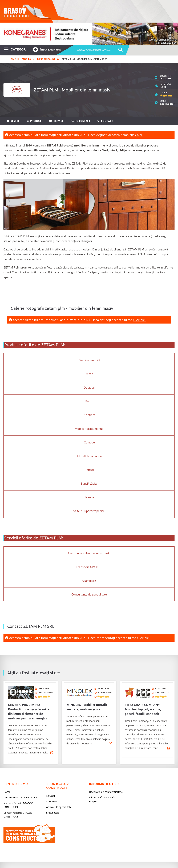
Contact (105, 121)
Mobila (26, 59)
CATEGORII (16, 49)
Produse (34, 121)
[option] (89, 34)
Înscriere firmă (47, 49)
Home (12, 59)
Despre (13, 121)
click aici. (136, 135)
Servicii (56, 121)
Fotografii (80, 121)
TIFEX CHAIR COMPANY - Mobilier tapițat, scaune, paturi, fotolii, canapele (143, 708)
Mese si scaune (46, 59)
